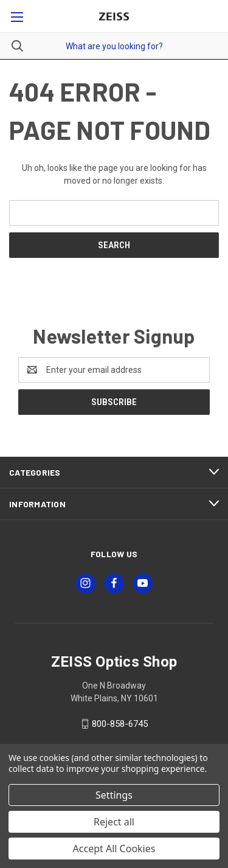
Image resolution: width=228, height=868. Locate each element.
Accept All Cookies (114, 849)
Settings (114, 795)
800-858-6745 (120, 724)
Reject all (114, 822)
